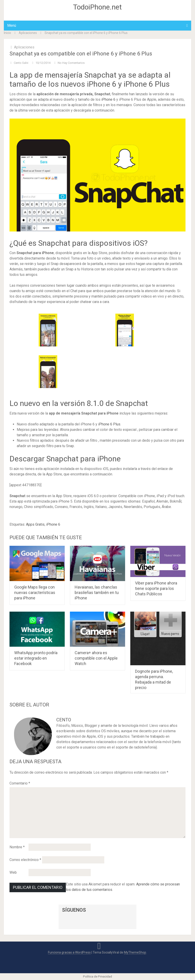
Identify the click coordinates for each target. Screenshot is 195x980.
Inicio (7, 33)
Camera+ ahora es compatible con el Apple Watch (96, 658)
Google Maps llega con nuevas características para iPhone (35, 593)
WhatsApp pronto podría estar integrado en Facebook (36, 658)
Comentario (20, 783)
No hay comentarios (71, 63)
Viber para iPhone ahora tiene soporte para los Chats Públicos (156, 588)
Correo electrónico (25, 860)
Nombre (17, 847)
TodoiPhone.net (97, 7)
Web (13, 872)
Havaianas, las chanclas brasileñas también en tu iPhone (97, 593)
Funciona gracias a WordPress (69, 952)
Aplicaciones (28, 33)
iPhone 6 (108, 99)
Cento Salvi (21, 63)
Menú (12, 25)
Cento (64, 720)
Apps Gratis (35, 524)
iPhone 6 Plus (109, 424)
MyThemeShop (135, 952)
